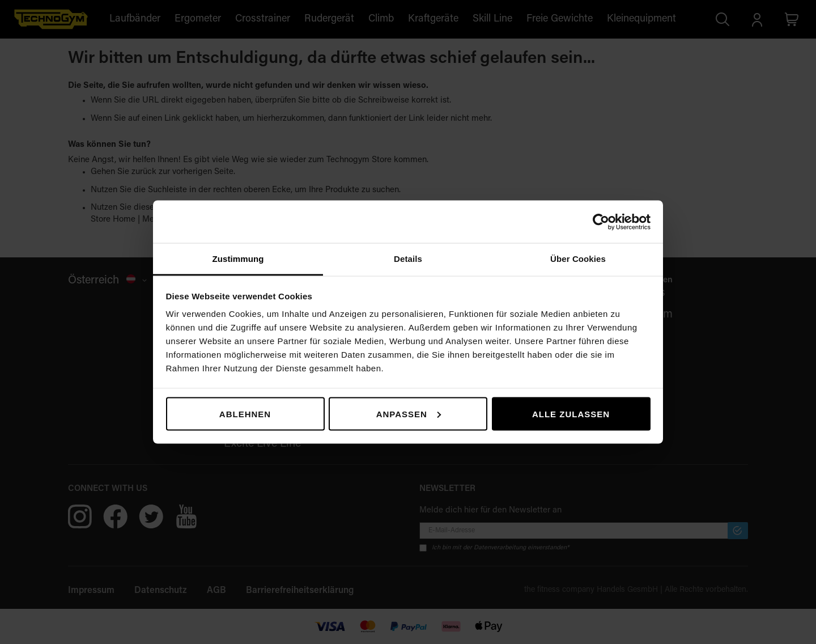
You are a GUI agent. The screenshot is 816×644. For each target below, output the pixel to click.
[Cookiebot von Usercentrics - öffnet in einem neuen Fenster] (601, 222)
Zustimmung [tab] (238, 259)
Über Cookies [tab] (578, 259)
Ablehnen (245, 414)
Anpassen (409, 414)
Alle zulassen (571, 414)
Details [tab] (408, 259)
